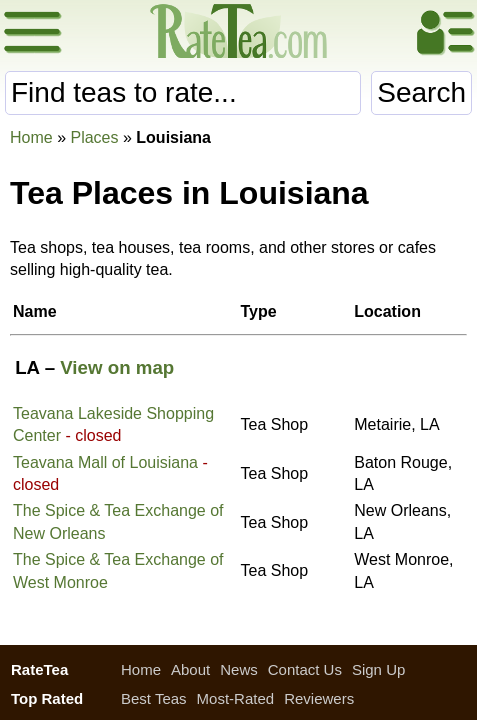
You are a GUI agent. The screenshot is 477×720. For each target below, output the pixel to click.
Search (421, 92)
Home (31, 137)
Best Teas (154, 698)
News (239, 669)
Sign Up (378, 669)
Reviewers (319, 698)
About (190, 669)
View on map (117, 367)
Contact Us (305, 669)
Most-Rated (236, 698)
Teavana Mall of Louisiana (105, 462)
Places (94, 137)
